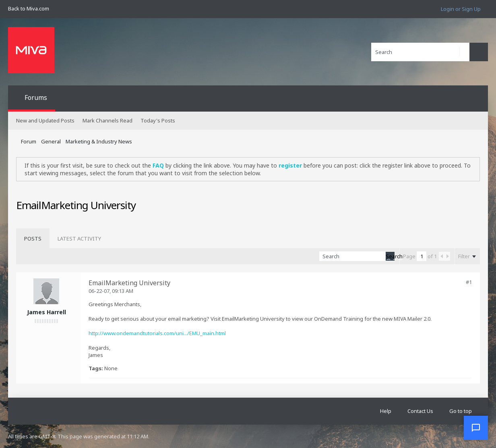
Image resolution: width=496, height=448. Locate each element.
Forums (36, 97)
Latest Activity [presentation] (79, 239)
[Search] (420, 52)
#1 (469, 282)
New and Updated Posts (45, 120)
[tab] (33, 239)
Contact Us (420, 411)
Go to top (461, 411)
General (51, 141)
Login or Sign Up (461, 9)
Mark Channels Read (107, 120)
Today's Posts (158, 120)
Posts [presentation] (33, 239)
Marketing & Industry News (99, 141)
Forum (29, 141)
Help (386, 411)
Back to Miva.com (29, 8)
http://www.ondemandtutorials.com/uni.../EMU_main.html (157, 333)
